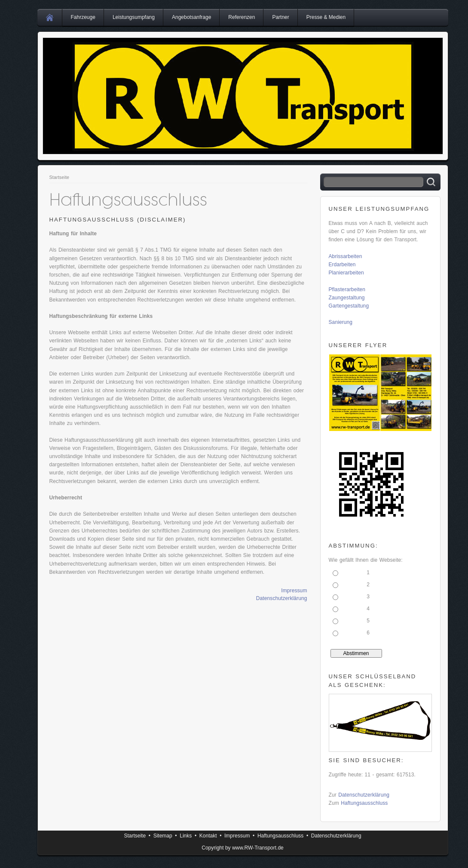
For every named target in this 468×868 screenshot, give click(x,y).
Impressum (294, 591)
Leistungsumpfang (134, 17)
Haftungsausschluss (364, 803)
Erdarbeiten (342, 265)
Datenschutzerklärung (282, 598)
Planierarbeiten (346, 273)
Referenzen (242, 17)
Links (186, 836)
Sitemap (163, 836)
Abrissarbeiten (346, 256)
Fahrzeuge (83, 17)
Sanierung (341, 322)
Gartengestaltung (349, 306)
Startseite (60, 177)
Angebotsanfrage (191, 17)
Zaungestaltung (347, 298)
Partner (280, 17)
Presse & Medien (326, 17)
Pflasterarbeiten (347, 289)
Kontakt (208, 836)
